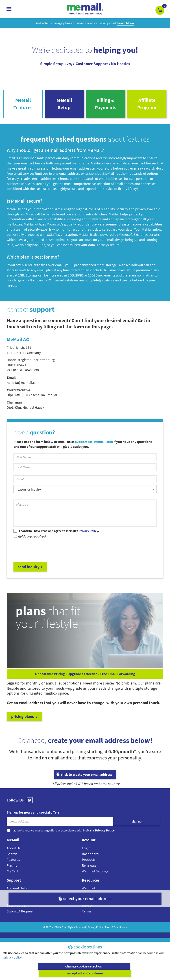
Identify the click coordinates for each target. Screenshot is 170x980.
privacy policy (13, 964)
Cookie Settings (94, 902)
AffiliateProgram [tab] (147, 105)
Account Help (17, 891)
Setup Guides (17, 908)
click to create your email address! (85, 777)
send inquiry (30, 569)
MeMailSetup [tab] (64, 105)
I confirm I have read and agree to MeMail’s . (59, 534)
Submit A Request (20, 914)
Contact (13, 902)
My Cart (12, 874)
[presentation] (48, 553)
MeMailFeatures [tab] (23, 105)
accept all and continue (127, 973)
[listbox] (85, 492)
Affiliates (88, 897)
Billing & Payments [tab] (106, 105)
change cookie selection (44, 973)
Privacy (87, 908)
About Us (14, 851)
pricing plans (24, 719)
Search (12, 857)
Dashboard (90, 857)
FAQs (11, 897)
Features (13, 862)
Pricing (12, 868)
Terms (87, 914)
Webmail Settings (95, 874)
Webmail (88, 891)
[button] (160, 10)
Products (89, 862)
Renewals (89, 868)
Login (86, 851)
